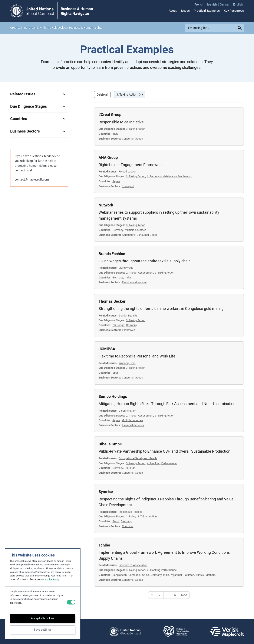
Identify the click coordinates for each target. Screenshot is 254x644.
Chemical (128, 526)
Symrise (106, 492)
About (173, 11)
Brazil (116, 521)
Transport (128, 186)
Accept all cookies (43, 618)
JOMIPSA (107, 349)
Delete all (102, 95)
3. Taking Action (127, 95)
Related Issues (23, 94)
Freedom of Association (133, 565)
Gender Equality (128, 316)
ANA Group (108, 157)
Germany (118, 230)
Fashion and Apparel (134, 282)
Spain (116, 373)
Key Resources (234, 11)
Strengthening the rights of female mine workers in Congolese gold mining (161, 309)
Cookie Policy (52, 580)
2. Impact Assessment (140, 273)
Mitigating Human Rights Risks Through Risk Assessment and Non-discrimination (167, 404)
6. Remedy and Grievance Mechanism (170, 176)
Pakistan (130, 468)
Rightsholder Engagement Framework (131, 165)
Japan (116, 181)
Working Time (127, 363)
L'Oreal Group (110, 115)
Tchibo (104, 545)
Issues (185, 11)
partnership (32, 28)
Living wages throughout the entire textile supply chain (145, 261)
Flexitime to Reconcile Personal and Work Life (137, 356)
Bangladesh (120, 575)
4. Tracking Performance (162, 463)
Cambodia (134, 575)
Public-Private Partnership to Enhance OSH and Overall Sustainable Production (164, 451)
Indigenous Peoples (131, 512)
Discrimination (127, 411)
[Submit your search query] (240, 28)
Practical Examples (207, 11)
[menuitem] (200, 4)
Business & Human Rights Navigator (77, 11)
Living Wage (126, 268)
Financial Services (133, 425)
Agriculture (128, 235)
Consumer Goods (132, 139)
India (115, 134)
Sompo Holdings (113, 396)
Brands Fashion (112, 254)
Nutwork (106, 205)
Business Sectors (25, 131)
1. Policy (131, 516)
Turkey (200, 575)
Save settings (43, 630)
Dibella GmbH (110, 444)
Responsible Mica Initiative (121, 122)
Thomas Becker (112, 301)
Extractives (129, 330)
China (146, 575)
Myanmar (176, 575)
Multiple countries (136, 230)
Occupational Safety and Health (138, 458)
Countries (19, 119)
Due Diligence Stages (29, 106)
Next (184, 595)
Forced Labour (127, 172)
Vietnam (210, 575)
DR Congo (118, 325)
